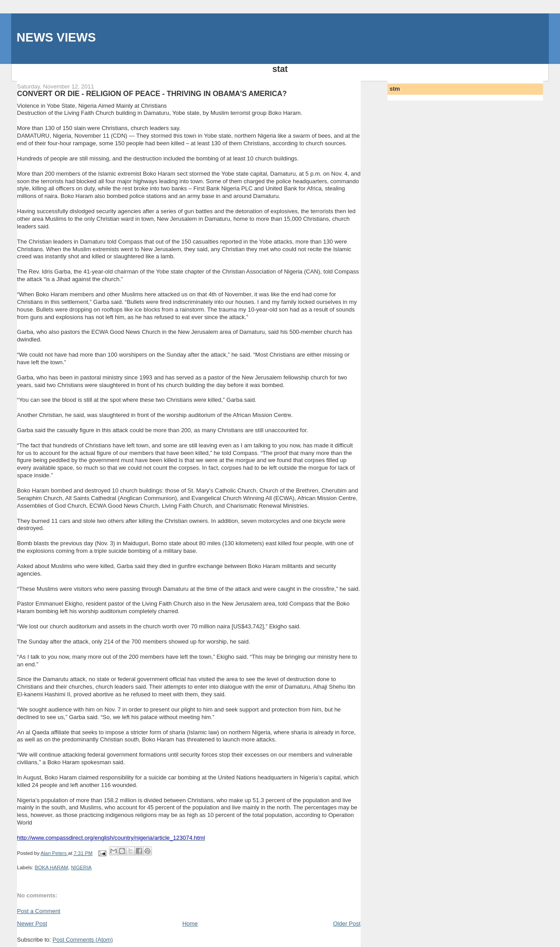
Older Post (347, 924)
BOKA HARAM (52, 867)
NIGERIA (81, 867)
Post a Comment (39, 911)
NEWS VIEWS (56, 37)
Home (190, 924)
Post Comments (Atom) (83, 940)
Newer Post (32, 924)
